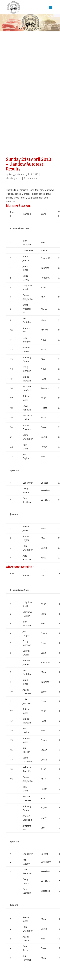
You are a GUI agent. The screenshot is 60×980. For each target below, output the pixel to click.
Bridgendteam (16, 174)
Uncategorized (14, 178)
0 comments (30, 178)
